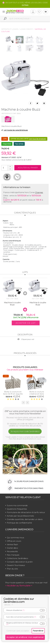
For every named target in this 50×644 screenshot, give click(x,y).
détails (9, 605)
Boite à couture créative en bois (37, 393)
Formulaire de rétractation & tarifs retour (26, 512)
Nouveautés (12, 551)
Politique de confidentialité (19, 523)
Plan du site (12, 569)
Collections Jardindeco (17, 558)
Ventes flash (12, 544)
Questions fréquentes (17, 509)
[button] (10, 167)
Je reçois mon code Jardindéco (25, 431)
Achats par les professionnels (20, 516)
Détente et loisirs (10, 29)
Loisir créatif (27, 29)
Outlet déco (12, 548)
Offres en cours (14, 541)
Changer (39, 192)
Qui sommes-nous (15, 538)
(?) (23, 610)
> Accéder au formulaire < (19, 586)
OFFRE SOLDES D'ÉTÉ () (28, 139)
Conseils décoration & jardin (20, 562)
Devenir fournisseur (16, 565)
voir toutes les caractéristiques (15, 130)
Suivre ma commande (17, 505)
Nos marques (13, 555)
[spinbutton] (7, 168)
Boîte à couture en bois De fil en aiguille (13, 393)
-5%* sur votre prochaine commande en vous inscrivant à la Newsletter (25, 412)
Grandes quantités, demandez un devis (25, 519)
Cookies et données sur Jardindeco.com (19, 600)
